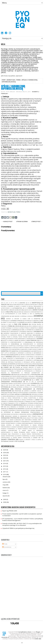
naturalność (39, 357)
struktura (18, 391)
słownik (34, 383)
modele (9, 357)
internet (40, 339)
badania (31, 308)
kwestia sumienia (24, 348)
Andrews (11, 306)
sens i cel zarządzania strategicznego (22, 381)
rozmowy (40, 378)
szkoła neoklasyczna (14, 398)
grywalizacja (7, 330)
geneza (35, 326)
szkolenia (26, 394)
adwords (22, 303)
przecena (4, 373)
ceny (20, 312)
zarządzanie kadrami (11, 416)
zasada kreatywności (22, 425)
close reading (22, 314)
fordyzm (4, 326)
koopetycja (12, 346)
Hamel (23, 330)
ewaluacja (37, 322)
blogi (3, 312)
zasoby (21, 440)
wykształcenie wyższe (23, 410)
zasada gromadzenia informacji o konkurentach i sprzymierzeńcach (21, 422)
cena (15, 312)
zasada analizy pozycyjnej (30, 418)
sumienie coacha (36, 391)
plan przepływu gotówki (26, 366)
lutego (5, 493)
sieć (33, 382)
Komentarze (7, 547)
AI (29, 303)
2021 (5, 461)
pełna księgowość (38, 364)
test (17, 403)
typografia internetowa (34, 403)
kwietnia (5, 488)
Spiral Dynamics (31, 385)
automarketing (17, 308)
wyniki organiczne (37, 410)
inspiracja (38, 333)
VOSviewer (21, 407)
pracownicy (38, 369)
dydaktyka (37, 319)
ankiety (18, 306)
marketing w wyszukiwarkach (21, 351)
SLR (28, 383)
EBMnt (5, 322)
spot (40, 385)
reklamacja (39, 376)
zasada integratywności (8, 423)
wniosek (5, 410)
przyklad (17, 375)
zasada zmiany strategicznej (22, 438)
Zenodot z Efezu (30, 440)
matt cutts (4, 353)
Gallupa (29, 326)
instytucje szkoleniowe (33, 335)
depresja (24, 316)
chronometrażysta (36, 312)
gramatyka (34, 328)
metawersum (38, 353)
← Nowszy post (7, 222)
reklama (31, 376)
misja (2, 357)
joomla (11, 340)
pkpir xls (12, 366)
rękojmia (33, 378)
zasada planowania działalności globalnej (25, 427)
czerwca (5, 482)
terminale (4, 402)
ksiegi (3, 348)
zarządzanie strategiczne (10, 418)
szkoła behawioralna (9, 396)
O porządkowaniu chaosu (25, 632)
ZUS (21, 441)
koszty (27, 346)
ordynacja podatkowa (14, 362)
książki (39, 346)
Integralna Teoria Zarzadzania (16, 339)
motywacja (30, 357)
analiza (4, 305)
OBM (32, 359)
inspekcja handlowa (27, 333)
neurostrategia (20, 359)
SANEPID (26, 380)
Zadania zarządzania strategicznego (27, 412)
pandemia (12, 364)
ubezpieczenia (18, 405)
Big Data (29, 310)
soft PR (8, 385)
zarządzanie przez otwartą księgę (31, 416)
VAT (2, 407)
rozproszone (7, 380)
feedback (25, 324)
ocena (38, 358)
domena (38, 316)
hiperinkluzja (5, 332)
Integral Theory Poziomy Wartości (23, 337)
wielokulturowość (33, 409)
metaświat (21, 353)
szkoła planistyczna (30, 398)
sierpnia (5, 477)
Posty (5, 544)
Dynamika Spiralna (17, 321)
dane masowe (15, 316)
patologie (28, 364)
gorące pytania (24, 328)
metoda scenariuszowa (27, 355)
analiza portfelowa (31, 305)
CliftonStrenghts (10, 314)
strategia (5, 389)
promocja (38, 371)
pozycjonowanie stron (21, 369)
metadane (13, 353)
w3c (32, 407)
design (30, 316)
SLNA (24, 383)
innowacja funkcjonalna (11, 333)
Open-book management (17, 360)
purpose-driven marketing (20, 376)
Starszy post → (37, 222)
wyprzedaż (7, 412)
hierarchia (38, 330)
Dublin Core (26, 319)
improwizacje (14, 332)
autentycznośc (5, 308)
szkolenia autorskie (37, 394)
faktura (3, 324)
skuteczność (18, 383)
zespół (39, 440)
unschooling (30, 405)
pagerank (4, 364)
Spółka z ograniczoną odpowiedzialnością (13, 87)
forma (18, 80)
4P (12, 303)
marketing (5, 351)
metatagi (29, 353)
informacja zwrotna (26, 332)
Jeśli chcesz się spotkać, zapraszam (12, 76)
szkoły (38, 400)
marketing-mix (37, 351)
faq (16, 324)
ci (2, 314)
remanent (12, 378)
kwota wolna (35, 348)
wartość (4, 409)
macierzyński (16, 349)
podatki (40, 366)
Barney (39, 308)
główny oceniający (6, 328)
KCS (40, 340)
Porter (18, 367)
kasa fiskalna (32, 340)
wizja (42, 409)
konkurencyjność (28, 344)
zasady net (37, 438)
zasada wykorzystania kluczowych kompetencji (15, 436)
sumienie (26, 391)
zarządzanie (38, 414)
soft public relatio (19, 385)
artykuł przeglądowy (35, 306)
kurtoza (15, 348)
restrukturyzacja (22, 378)
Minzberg (39, 355)
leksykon (5, 349)
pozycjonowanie (6, 369)
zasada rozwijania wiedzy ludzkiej (25, 432)
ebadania (36, 321)
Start (4, 80)
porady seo (8, 367)
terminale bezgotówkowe (16, 402)
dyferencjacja (5, 321)
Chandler (26, 312)
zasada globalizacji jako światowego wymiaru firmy (25, 420)
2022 (5, 458)
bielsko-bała (20, 310)
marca (5, 490)
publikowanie (5, 376)
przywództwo (26, 375)
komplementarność (16, 342)
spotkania (5, 387)
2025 (5, 450)
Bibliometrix (5, 310)
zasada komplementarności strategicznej (29, 423)
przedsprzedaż (15, 373)
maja (4, 485)
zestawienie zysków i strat (9, 441)
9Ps (16, 303)
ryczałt (15, 380)
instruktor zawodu (16, 335)
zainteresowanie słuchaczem (9, 414)
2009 (5, 499)
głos (40, 326)
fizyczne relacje (36, 324)
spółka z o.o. (28, 387)
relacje (5, 378)
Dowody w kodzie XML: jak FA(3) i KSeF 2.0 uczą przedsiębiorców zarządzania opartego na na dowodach (22, 524)
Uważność (38, 405)
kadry (17, 340)
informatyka (38, 331)
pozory (39, 367)
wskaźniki (12, 410)
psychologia (36, 375)
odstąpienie (4, 360)
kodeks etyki (38, 639)
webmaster (12, 409)
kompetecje (4, 342)
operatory (29, 360)
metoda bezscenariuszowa (10, 355)
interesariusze (31, 339)
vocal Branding (11, 407)
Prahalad (4, 371)
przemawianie (6, 375)
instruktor (4, 335)
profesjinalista (28, 371)
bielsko (12, 310)
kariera (23, 340)
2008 (5, 502)
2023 (5, 455)
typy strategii (6, 405)
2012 (5, 469)
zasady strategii (8, 439)
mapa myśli (25, 349)
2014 (5, 463)
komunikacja (29, 342)
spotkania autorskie (17, 387)
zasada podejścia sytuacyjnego (27, 429)
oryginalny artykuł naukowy (32, 362)
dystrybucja (28, 321)
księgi (10, 348)
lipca (4, 479)
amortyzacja (36, 303)
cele (8, 312)
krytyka (33, 346)
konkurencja (15, 344)
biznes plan (11, 80)
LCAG (42, 348)
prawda (11, 371)
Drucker (17, 319)
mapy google (33, 349)
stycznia (5, 496)
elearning (22, 322)
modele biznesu (21, 357)
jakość (5, 340)
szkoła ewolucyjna (22, 396)
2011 (7, 303)
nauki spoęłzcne (8, 359)
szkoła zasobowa (14, 400)
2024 (5, 453)
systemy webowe (15, 394)
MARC (40, 349)
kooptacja (20, 346)
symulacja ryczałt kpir (8, 393)
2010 (2, 303)
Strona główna (22, 222)
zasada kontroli (6, 425)
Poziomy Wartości (28, 367)
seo (27, 382)
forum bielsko (19, 326)
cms (31, 314)
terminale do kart (30, 402)
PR (32, 369)
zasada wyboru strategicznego (31, 434)
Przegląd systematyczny (32, 373)
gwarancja (16, 330)
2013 (5, 466)
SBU (33, 380)
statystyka (38, 387)
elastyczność (12, 322)
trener (23, 403)
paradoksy (20, 364)
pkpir (4, 366)
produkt (19, 371)
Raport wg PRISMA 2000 (10, 511)
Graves (41, 328)
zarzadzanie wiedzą (25, 414)
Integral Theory (6, 337)
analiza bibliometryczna (17, 305)
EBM (42, 321)
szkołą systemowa (27, 400)
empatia (29, 322)
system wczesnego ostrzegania (27, 393)
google (16, 328)
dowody (8, 319)
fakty (10, 324)
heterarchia (30, 330)
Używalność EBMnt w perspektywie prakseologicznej (18, 528)
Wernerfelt (21, 409)
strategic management (23, 389)
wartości (38, 407)
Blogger (38, 632)
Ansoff (24, 306)
